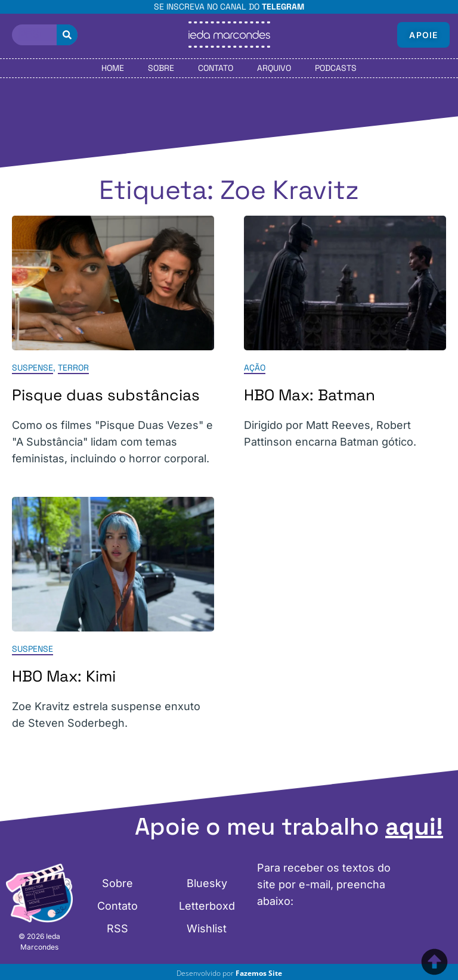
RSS (117, 928)
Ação (255, 368)
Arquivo (274, 68)
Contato (216, 68)
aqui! (414, 827)
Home (113, 68)
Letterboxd (207, 906)
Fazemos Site (259, 973)
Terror (73, 368)
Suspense (33, 368)
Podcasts (336, 68)
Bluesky (207, 883)
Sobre (161, 68)
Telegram (283, 7)
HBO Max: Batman (310, 395)
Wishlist (207, 928)
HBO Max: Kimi (64, 676)
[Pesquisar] (67, 35)
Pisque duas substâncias (106, 395)
